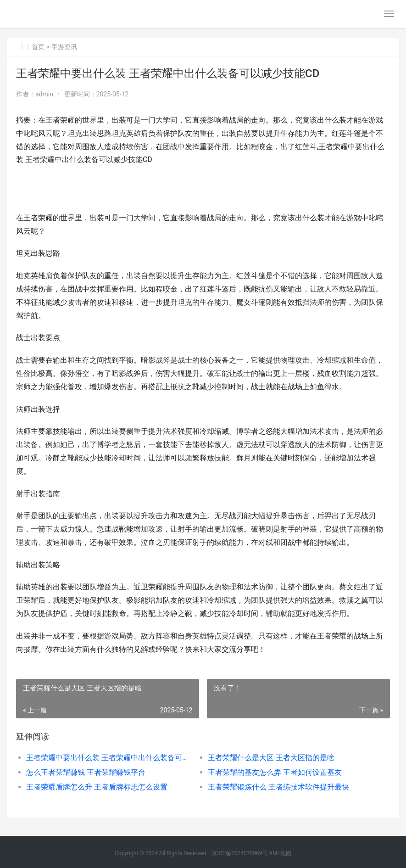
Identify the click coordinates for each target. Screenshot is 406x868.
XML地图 (280, 853)
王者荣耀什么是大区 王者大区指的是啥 (271, 758)
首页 (38, 47)
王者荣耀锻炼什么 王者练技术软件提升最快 (278, 787)
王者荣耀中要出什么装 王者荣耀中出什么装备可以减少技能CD (108, 758)
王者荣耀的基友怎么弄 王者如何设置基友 (275, 772)
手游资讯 (64, 47)
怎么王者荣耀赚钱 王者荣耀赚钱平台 (86, 772)
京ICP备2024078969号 (239, 853)
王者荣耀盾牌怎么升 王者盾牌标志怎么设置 (97, 787)
